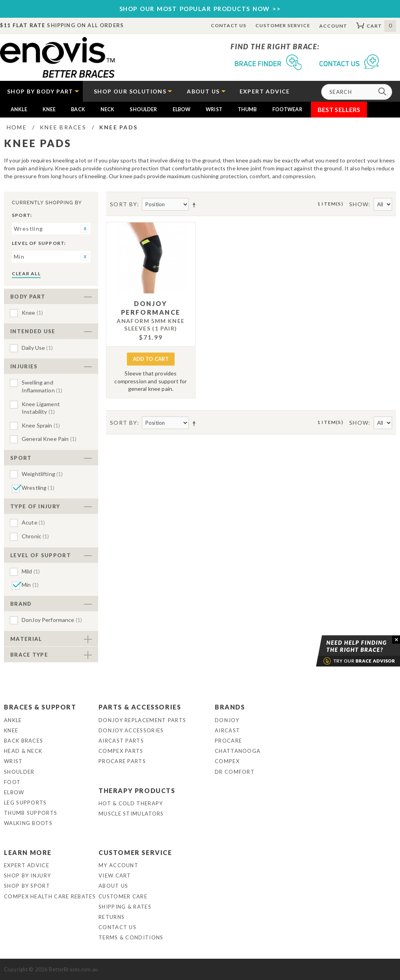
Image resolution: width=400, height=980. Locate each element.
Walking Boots (28, 823)
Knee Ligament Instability (41, 408)
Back (78, 109)
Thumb (247, 109)
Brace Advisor (348, 651)
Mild (31, 571)
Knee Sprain (41, 425)
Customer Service (283, 25)
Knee (49, 109)
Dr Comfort (235, 772)
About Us (113, 886)
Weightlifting (42, 474)
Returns (112, 917)
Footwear (287, 109)
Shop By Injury (27, 875)
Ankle (19, 109)
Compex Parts (121, 751)
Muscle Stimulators (131, 814)
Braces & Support (40, 707)
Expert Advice (27, 865)
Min (30, 585)
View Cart (115, 875)
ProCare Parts (122, 761)
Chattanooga (238, 751)
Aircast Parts (121, 741)
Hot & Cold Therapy (131, 803)
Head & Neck (23, 751)
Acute (33, 522)
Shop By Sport (27, 886)
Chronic (35, 536)
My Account (118, 865)
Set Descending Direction (195, 205)
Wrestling (38, 488)
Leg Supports (25, 803)
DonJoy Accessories (131, 730)
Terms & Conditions (131, 937)
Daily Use (37, 348)
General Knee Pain (49, 439)
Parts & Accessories (140, 707)
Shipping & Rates (125, 907)
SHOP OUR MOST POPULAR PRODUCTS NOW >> (200, 9)
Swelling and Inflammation (42, 386)
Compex (227, 761)
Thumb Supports (31, 813)
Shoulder (143, 109)
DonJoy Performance (52, 620)
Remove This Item (84, 229)
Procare (228, 741)
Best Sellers (339, 109)
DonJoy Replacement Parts (142, 720)
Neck (108, 109)
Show (359, 204)
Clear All (26, 273)
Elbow (182, 109)
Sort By (124, 204)
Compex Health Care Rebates (50, 896)
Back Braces (23, 741)
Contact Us (229, 25)
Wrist (214, 109)
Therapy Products (137, 791)
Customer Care (123, 896)
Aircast (227, 730)
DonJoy (227, 720)
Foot (12, 782)
